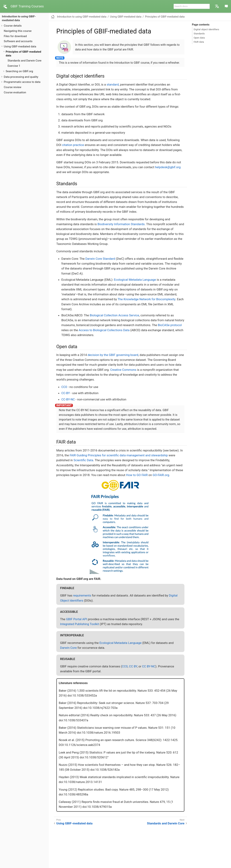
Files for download (15, 36)
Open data (199, 38)
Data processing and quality (21, 77)
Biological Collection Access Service (114, 315)
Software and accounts (18, 41)
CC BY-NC (149, 666)
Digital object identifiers (206, 29)
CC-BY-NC (68, 399)
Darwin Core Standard (100, 259)
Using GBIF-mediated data (20, 46)
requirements (82, 595)
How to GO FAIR (137, 475)
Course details (13, 26)
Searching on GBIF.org (19, 71)
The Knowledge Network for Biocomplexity (147, 299)
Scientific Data (83, 460)
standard (113, 84)
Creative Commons (123, 370)
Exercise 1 (14, 66)
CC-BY (66, 393)
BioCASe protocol (170, 325)
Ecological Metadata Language (135, 280)
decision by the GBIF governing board (113, 355)
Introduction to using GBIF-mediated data (82, 17)
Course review (13, 87)
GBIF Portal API (77, 619)
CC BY (133, 666)
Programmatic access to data (22, 82)
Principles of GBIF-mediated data (165, 17)
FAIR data (199, 42)
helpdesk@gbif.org (168, 167)
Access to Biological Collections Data (104, 330)
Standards (199, 33)
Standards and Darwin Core (25, 61)
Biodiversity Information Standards (121, 224)
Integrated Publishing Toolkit (79, 624)
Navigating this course (18, 31)
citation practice (73, 145)
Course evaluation (15, 92)
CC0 (64, 387)
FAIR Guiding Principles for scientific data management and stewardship (119, 455)
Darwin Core (68, 648)
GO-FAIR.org (161, 475)
